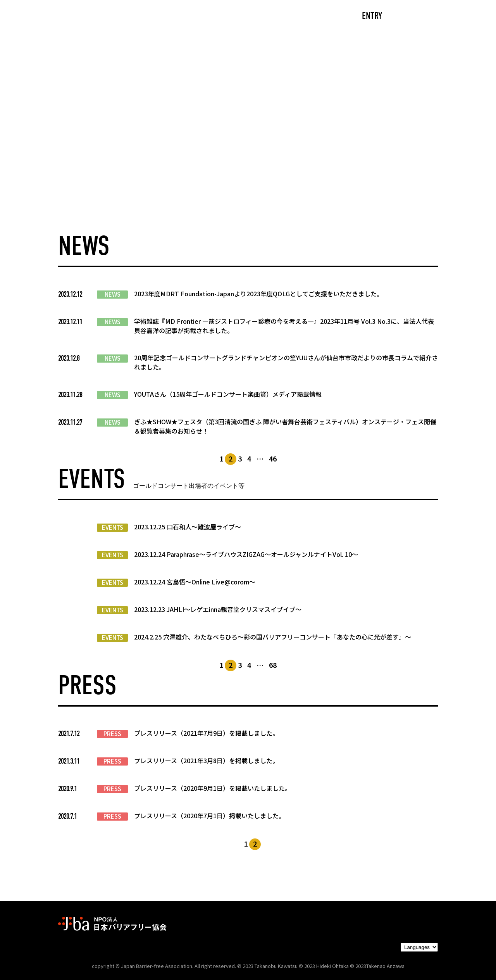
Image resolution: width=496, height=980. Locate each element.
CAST (130, 16)
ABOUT (172, 16)
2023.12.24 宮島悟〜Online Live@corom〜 (195, 582)
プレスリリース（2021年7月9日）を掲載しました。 (206, 733)
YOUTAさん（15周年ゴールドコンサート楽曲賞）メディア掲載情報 (228, 394)
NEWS (113, 294)
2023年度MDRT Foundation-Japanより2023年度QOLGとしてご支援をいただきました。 (258, 294)
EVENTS (113, 527)
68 (273, 665)
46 (273, 458)
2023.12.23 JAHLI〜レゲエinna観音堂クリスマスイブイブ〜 (218, 609)
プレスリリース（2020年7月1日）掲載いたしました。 (209, 816)
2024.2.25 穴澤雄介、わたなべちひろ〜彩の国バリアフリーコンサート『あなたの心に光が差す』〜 (273, 637)
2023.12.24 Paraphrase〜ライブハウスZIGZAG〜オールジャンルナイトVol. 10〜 (246, 554)
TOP (91, 16)
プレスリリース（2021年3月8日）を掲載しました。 (206, 760)
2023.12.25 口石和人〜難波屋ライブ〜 (188, 527)
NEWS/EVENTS (230, 16)
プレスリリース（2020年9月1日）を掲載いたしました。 (213, 788)
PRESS (112, 734)
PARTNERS (294, 16)
